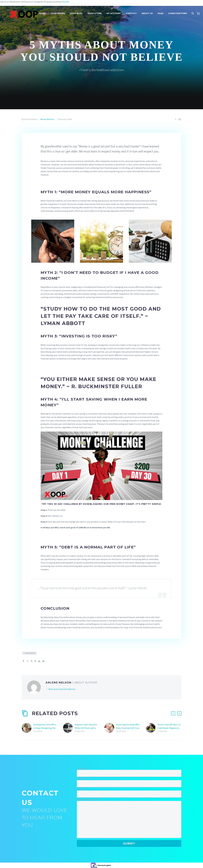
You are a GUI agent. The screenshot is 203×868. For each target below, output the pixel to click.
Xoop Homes (58, 13)
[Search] (192, 13)
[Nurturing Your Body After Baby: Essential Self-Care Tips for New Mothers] (110, 728)
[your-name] (129, 773)
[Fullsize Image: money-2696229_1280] (101, 241)
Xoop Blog (76, 13)
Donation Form (178, 13)
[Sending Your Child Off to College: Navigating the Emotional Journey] (28, 728)
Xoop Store (95, 13)
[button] (173, 713)
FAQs (161, 13)
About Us (147, 13)
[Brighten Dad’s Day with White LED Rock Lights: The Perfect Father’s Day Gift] (69, 728)
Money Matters (47, 119)
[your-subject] (129, 794)
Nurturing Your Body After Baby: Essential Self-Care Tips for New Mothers (128, 728)
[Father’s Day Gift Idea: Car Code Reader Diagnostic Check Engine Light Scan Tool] (152, 728)
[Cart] (199, 13)
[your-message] (129, 819)
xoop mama (30, 653)
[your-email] (129, 784)
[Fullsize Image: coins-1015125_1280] (150, 241)
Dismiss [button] (66, 2)
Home (42, 13)
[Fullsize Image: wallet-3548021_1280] (53, 241)
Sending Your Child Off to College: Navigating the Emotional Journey (45, 728)
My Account (114, 13)
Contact (131, 13)
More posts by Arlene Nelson (62, 689)
